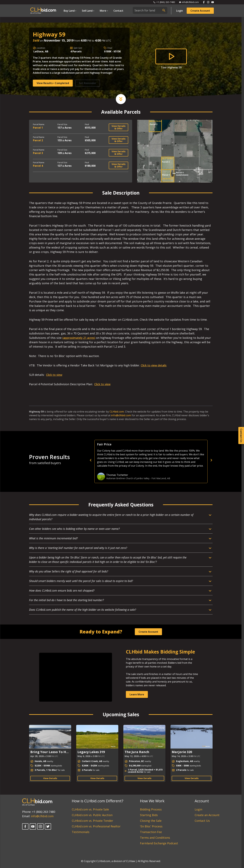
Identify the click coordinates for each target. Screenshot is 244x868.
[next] (211, 460)
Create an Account (207, 815)
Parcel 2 (38, 140)
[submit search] (164, 10)
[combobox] (150, 10)
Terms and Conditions (155, 838)
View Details (50, 778)
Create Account (200, 11)
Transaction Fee (151, 832)
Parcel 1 (38, 128)
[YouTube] (33, 826)
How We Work (152, 801)
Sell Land (87, 11)
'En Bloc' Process (151, 826)
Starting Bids (149, 815)
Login (180, 11)
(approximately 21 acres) (79, 338)
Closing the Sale (151, 821)
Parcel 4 (38, 166)
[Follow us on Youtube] (213, 2)
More (103, 11)
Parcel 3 (38, 153)
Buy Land (69, 11)
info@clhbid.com (121, 415)
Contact (118, 11)
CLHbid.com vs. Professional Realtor (96, 826)
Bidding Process (151, 809)
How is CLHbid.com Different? (98, 801)
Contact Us (202, 821)
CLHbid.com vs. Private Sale (90, 809)
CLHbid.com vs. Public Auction (92, 815)
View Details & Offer (119, 127)
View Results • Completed (53, 83)
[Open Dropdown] (70, 11)
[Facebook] (25, 826)
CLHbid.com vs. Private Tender (92, 821)
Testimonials (81, 832)
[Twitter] (48, 826)
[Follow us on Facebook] (204, 2)
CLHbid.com (117, 412)
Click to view (54, 375)
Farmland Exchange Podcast (159, 843)
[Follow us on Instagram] (208, 2)
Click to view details (154, 365)
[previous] (145, 460)
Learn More (137, 694)
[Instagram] (40, 826)
